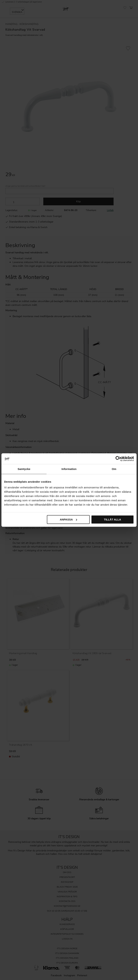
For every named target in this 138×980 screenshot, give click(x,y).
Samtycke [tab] (24, 469)
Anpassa (68, 519)
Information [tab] (69, 469)
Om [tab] (114, 469)
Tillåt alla (112, 519)
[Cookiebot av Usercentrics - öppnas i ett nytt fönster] (118, 459)
